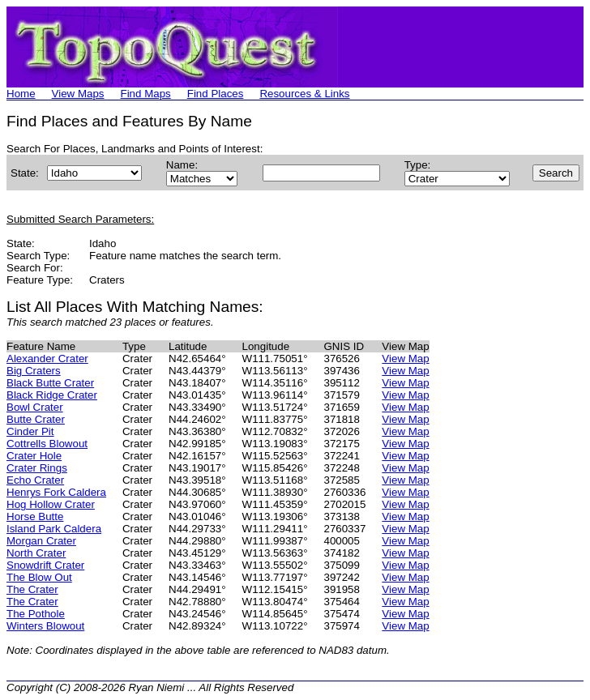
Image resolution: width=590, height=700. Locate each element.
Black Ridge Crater (52, 395)
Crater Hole (34, 456)
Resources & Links (304, 94)
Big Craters (34, 371)
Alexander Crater (47, 359)
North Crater (36, 553)
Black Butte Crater (50, 383)
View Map (405, 359)
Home (21, 94)
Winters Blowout (45, 626)
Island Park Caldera (54, 529)
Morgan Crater (41, 541)
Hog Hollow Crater (51, 504)
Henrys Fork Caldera (56, 492)
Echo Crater (35, 480)
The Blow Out (39, 577)
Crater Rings (37, 468)
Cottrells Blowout (47, 444)
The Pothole (36, 614)
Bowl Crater (35, 407)
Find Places (216, 94)
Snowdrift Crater (45, 565)
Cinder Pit (30, 431)
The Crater (32, 589)
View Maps (78, 94)
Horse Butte (35, 516)
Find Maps (146, 94)
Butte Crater (36, 419)
